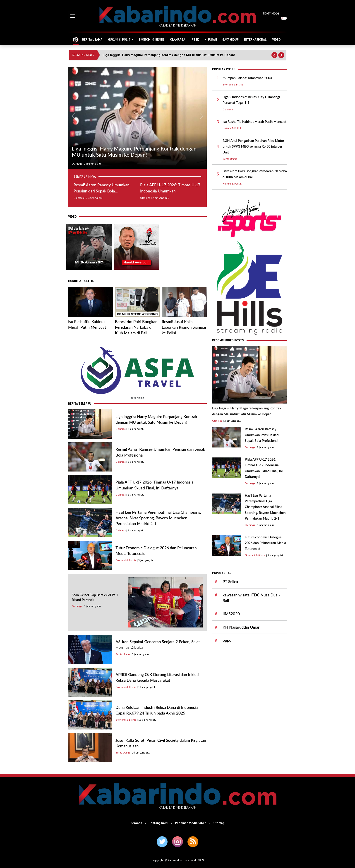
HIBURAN (211, 39)
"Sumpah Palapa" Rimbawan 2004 (247, 78)
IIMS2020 (231, 614)
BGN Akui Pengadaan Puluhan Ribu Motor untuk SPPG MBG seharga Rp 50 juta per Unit (253, 146)
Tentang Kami (159, 823)
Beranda (136, 823)
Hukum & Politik (232, 128)
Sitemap (219, 823)
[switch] (284, 18)
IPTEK (195, 39)
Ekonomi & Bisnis (126, 560)
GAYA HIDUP (230, 39)
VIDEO (276, 39)
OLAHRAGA (178, 39)
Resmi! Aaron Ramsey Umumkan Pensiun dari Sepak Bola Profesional (262, 435)
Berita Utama (123, 654)
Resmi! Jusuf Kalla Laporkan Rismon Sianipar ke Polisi (184, 327)
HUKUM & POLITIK (121, 39)
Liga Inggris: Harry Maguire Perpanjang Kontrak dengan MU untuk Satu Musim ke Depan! (169, 55)
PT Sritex (230, 582)
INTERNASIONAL (255, 39)
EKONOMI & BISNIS (152, 39)
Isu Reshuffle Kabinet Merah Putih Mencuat (254, 122)
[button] (73, 16)
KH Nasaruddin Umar (241, 627)
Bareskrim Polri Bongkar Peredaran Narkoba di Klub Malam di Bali (136, 327)
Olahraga (77, 164)
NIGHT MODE (271, 13)
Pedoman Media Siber (190, 823)
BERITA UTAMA (92, 39)
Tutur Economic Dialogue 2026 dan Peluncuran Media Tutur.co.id (265, 543)
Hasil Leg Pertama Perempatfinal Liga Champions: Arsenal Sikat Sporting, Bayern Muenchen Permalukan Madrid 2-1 (158, 518)
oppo (227, 640)
